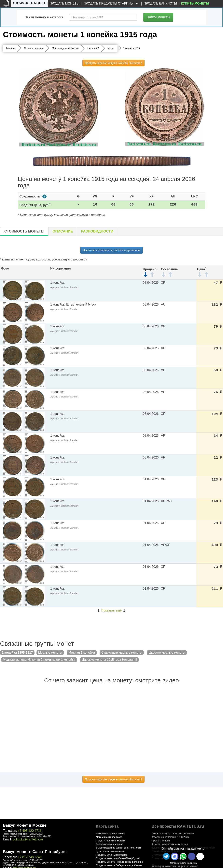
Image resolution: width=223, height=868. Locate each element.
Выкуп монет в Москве (25, 825)
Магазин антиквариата (109, 837)
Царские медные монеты (167, 653)
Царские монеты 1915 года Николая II (109, 660)
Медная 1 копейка (82, 653)
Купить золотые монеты (110, 851)
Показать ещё (111, 610)
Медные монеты (50, 653)
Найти (158, 17)
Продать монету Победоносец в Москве (119, 862)
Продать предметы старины (111, 4)
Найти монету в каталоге (44, 17)
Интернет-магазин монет (110, 834)
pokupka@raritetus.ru (28, 839)
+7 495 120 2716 (30, 831)
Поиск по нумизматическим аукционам (173, 834)
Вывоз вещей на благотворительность (119, 848)
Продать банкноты (160, 3)
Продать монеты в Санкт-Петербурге (118, 858)
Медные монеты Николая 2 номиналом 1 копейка (39, 660)
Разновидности (97, 231)
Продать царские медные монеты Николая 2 (113, 63)
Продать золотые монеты (111, 841)
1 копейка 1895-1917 (17, 653)
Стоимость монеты (24, 231)
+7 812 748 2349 (30, 857)
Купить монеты (195, 3)
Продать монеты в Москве (111, 855)
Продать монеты (64, 3)
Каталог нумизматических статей (170, 844)
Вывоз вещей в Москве (109, 844)
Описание (63, 231)
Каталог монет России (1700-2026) (171, 837)
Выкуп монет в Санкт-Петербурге (35, 852)
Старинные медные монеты (122, 653)
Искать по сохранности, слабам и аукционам (111, 250)
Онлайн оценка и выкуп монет (184, 849)
